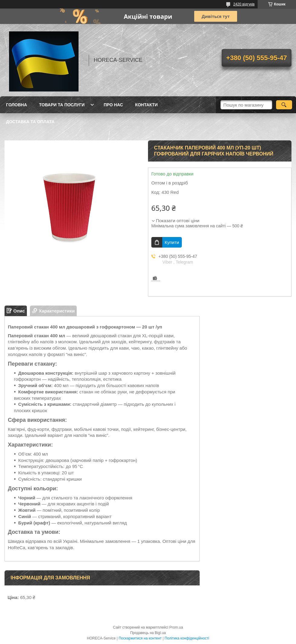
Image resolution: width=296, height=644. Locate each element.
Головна (16, 105)
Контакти (146, 105)
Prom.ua (176, 627)
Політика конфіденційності (187, 638)
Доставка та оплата (30, 122)
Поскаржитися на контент (140, 638)
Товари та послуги (62, 105)
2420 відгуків (244, 4)
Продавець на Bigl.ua (148, 633)
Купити (172, 242)
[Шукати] (284, 105)
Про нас (113, 105)
